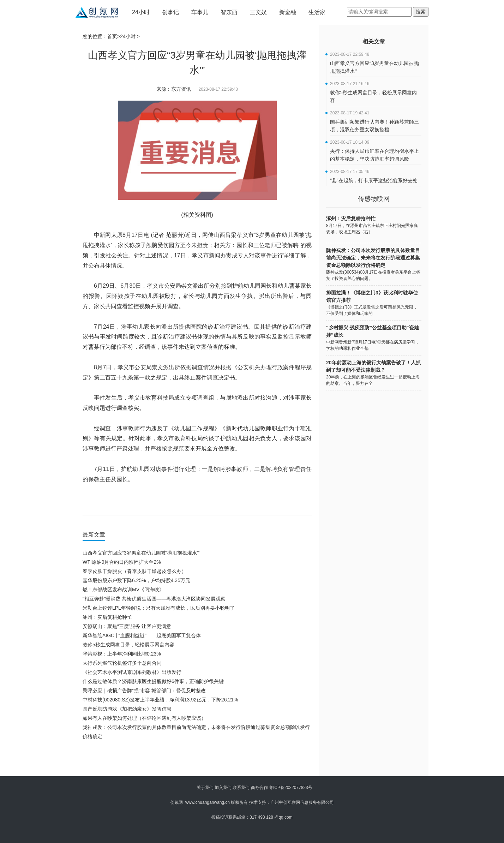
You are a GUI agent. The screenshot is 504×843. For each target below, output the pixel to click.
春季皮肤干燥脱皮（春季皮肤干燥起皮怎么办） (134, 571)
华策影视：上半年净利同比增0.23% (122, 654)
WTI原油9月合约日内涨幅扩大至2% (122, 562)
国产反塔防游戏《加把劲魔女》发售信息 (127, 709)
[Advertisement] (196, 760)
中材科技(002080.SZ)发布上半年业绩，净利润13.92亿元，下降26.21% (160, 700)
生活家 (317, 12)
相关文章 (374, 41)
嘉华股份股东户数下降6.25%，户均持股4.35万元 (136, 580)
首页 (112, 36)
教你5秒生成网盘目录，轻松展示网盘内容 (128, 645)
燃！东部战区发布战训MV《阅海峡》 (123, 590)
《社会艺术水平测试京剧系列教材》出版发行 (132, 672)
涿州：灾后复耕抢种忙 (107, 617)
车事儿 (200, 12)
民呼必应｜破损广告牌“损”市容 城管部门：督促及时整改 (144, 690)
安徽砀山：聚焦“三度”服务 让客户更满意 (127, 626)
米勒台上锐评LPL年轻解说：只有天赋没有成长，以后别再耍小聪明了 (159, 608)
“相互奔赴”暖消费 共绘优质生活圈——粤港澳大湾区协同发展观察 (154, 599)
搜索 (421, 12)
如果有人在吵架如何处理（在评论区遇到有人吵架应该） (144, 718)
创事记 (170, 12)
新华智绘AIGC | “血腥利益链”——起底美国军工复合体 (142, 635)
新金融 (288, 12)
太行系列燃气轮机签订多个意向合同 (122, 663)
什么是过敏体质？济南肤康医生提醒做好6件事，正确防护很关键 (153, 681)
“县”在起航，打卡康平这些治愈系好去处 (374, 180)
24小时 (141, 12)
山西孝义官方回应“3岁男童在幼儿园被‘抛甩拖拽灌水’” (141, 553)
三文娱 (258, 12)
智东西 (229, 12)
